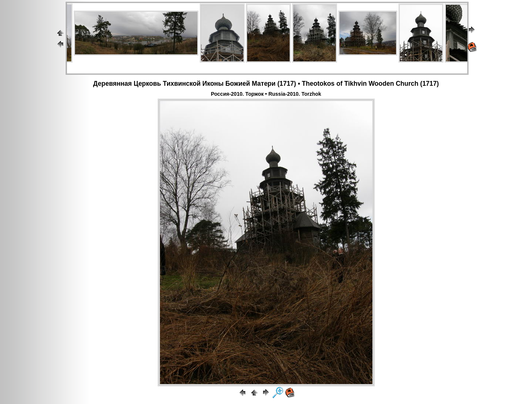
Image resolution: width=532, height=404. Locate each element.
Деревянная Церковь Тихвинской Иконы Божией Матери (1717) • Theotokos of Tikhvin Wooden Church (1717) (266, 84)
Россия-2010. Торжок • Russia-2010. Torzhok (266, 94)
